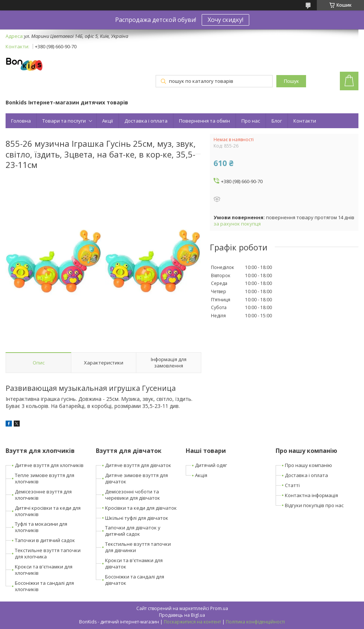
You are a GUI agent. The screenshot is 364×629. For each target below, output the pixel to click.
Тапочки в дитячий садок (45, 540)
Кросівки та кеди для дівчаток (141, 508)
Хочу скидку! (225, 20)
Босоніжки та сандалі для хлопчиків (44, 586)
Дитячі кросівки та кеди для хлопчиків (48, 511)
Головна (21, 121)
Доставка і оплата (146, 121)
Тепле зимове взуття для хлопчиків (45, 478)
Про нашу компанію (308, 465)
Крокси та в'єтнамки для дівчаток (134, 563)
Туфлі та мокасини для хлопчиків (41, 527)
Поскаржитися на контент (192, 622)
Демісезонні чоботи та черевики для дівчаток (133, 495)
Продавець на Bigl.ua (182, 615)
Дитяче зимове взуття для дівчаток (136, 478)
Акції (108, 121)
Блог (277, 121)
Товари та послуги (64, 121)
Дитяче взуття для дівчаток (138, 465)
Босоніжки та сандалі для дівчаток (135, 580)
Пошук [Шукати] (291, 81)
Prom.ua (219, 608)
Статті (292, 485)
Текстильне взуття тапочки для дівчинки (138, 547)
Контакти (305, 121)
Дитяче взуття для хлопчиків (49, 465)
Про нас (251, 121)
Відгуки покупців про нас (314, 505)
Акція (201, 475)
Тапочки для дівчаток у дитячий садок (133, 531)
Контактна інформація (311, 495)
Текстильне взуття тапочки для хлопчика (48, 553)
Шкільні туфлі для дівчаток (137, 518)
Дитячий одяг (211, 465)
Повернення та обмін (204, 121)
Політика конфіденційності (255, 622)
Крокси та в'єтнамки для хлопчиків (44, 570)
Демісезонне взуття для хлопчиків (43, 495)
